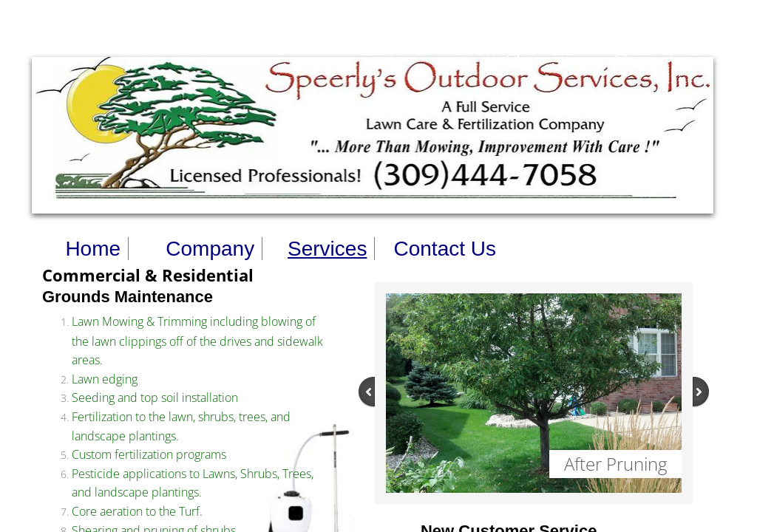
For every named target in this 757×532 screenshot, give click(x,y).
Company (210, 249)
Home (93, 249)
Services (327, 249)
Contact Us (445, 249)
